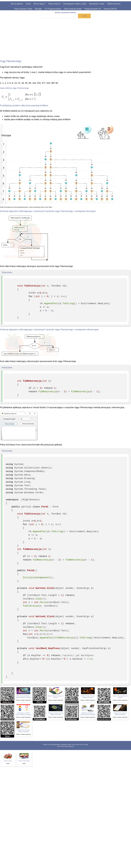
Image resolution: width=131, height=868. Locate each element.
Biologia (38, 9)
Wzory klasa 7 (40, 4)
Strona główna (17, 4)
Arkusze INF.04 (110, 9)
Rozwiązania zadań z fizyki (75, 4)
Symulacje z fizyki (97, 4)
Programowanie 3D (93, 9)
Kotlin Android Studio (73, 9)
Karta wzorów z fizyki (23, 9)
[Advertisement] (90, 37)
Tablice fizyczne (114, 4)
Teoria (28, 4)
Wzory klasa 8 (54, 4)
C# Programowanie (53, 9)
